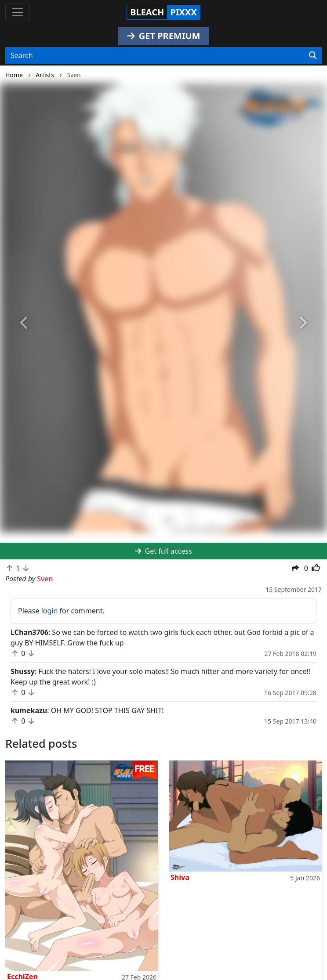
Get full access (163, 551)
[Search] (313, 55)
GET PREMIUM (164, 36)
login (50, 611)
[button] (25, 323)
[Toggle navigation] (18, 12)
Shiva (180, 877)
